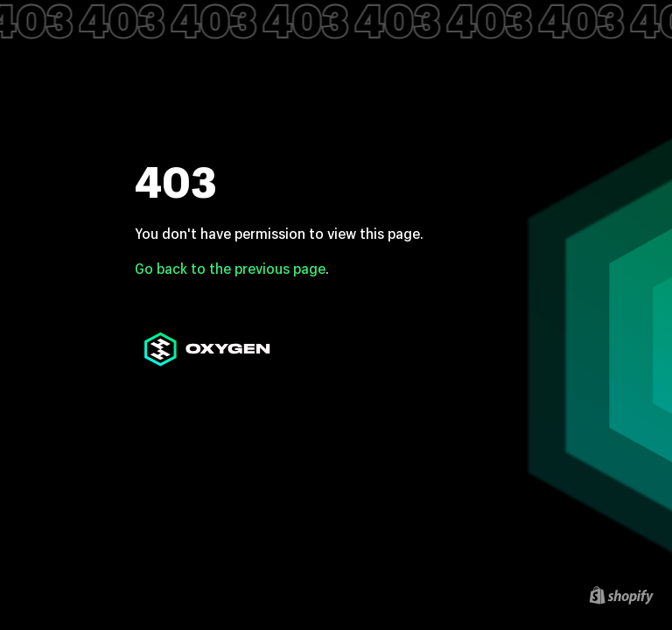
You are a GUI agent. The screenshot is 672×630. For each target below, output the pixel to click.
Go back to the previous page (230, 268)
